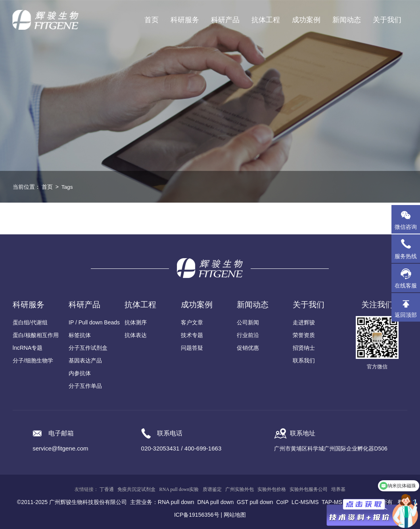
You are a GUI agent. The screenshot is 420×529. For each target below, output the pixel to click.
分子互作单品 (85, 386)
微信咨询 (406, 227)
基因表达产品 (85, 360)
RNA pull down (176, 502)
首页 (152, 20)
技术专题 (192, 335)
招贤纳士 (304, 348)
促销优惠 (248, 348)
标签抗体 (80, 335)
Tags (67, 187)
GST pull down (255, 502)
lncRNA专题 (28, 348)
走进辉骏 (304, 322)
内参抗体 (80, 373)
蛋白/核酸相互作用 (36, 335)
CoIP (282, 502)
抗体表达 (136, 335)
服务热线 (407, 249)
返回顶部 (406, 315)
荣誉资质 (304, 335)
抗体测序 (136, 322)
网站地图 (235, 515)
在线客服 (406, 286)
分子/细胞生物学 (33, 360)
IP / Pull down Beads (94, 322)
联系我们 (304, 360)
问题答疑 (192, 348)
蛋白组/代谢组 (30, 322)
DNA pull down (215, 502)
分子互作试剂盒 (88, 348)
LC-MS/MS (305, 502)
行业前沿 (248, 335)
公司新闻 (248, 322)
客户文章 (192, 322)
